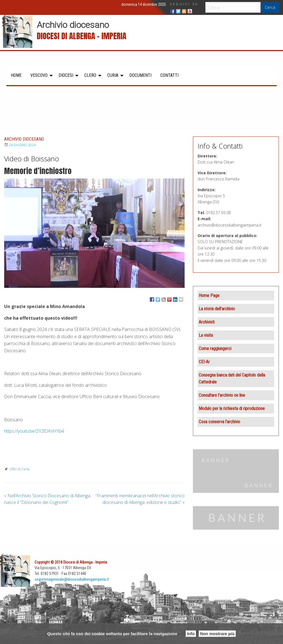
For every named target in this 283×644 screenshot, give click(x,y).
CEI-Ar (204, 362)
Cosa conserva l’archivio (219, 422)
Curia (113, 75)
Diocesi (66, 75)
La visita (206, 335)
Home (16, 75)
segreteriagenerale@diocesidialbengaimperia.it (72, 579)
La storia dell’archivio (217, 309)
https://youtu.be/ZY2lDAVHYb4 (34, 431)
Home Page (209, 295)
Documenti (140, 75)
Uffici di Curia (19, 469)
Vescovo (39, 75)
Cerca (270, 7)
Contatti (169, 75)
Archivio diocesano (73, 25)
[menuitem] (16, 75)
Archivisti (207, 322)
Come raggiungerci (215, 349)
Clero (90, 75)
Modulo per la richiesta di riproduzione (232, 408)
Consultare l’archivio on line (222, 395)
